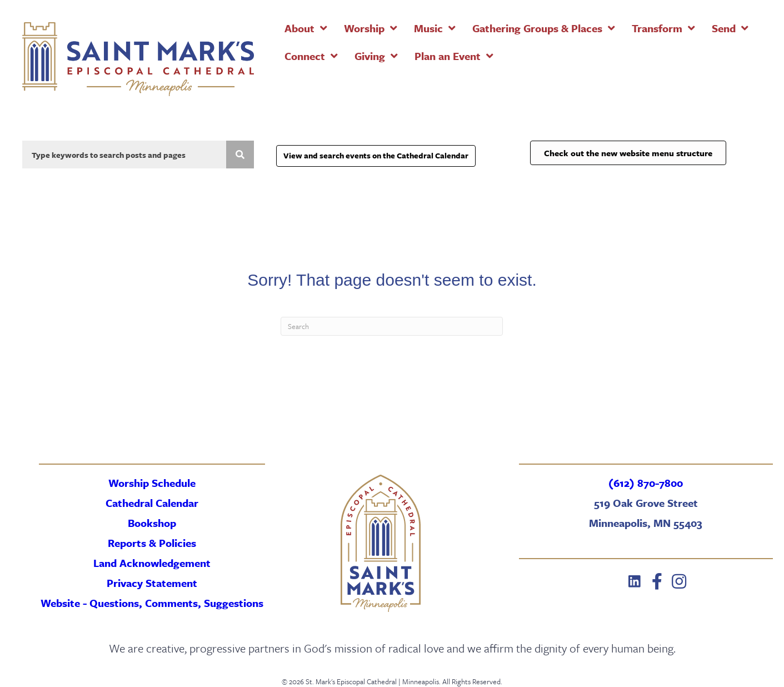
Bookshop (152, 523)
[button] (635, 581)
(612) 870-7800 (646, 483)
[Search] (392, 326)
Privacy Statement (152, 583)
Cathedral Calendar (152, 503)
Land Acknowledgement (152, 563)
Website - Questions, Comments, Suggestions (152, 603)
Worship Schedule (152, 483)
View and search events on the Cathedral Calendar (376, 155)
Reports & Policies (152, 543)
